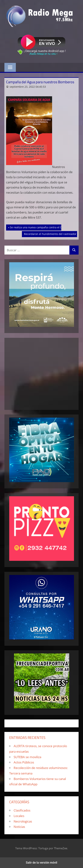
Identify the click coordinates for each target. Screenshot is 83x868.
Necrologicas (23, 821)
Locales (19, 816)
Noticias (19, 827)
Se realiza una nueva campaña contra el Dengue (40, 227)
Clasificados (22, 810)
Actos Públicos (24, 762)
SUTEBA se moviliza (27, 757)
